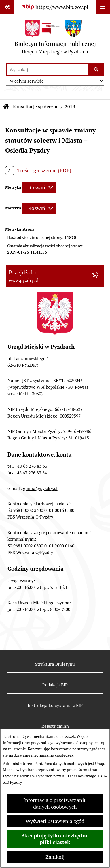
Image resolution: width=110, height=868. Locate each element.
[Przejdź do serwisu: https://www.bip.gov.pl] (55, 7)
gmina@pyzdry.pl (40, 488)
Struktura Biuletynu (55, 664)
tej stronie (17, 749)
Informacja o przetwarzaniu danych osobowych (55, 803)
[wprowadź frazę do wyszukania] (47, 70)
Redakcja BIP (55, 685)
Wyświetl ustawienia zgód (55, 821)
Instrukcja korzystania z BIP (55, 705)
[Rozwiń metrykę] (39, 187)
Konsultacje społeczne (36, 107)
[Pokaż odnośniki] (7, 7)
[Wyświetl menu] (103, 7)
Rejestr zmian (55, 726)
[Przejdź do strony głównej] (55, 39)
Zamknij (55, 857)
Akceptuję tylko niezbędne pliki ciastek (55, 839)
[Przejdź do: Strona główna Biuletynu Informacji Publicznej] (6, 107)
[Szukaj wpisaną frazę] (96, 70)
